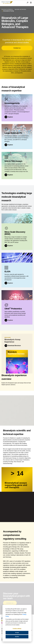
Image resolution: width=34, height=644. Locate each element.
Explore (10, 246)
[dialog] (17, 623)
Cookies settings (17, 629)
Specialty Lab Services (20, 9)
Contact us (17, 48)
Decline (17, 637)
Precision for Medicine (7, 9)
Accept (17, 633)
